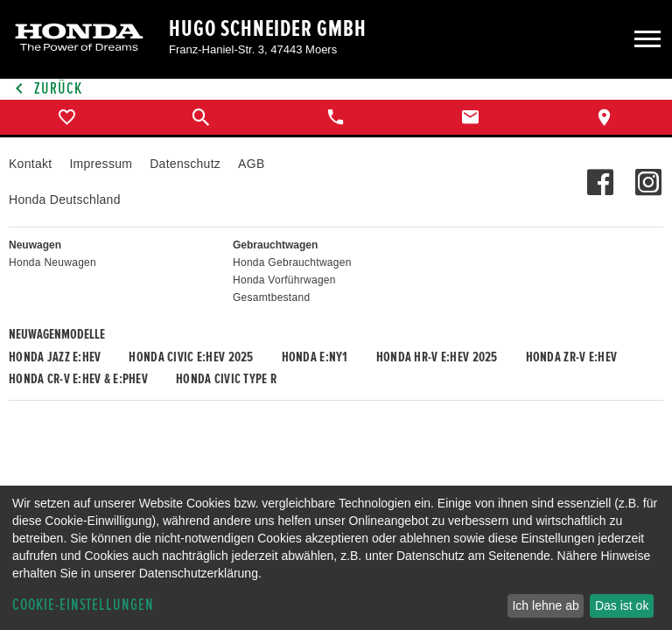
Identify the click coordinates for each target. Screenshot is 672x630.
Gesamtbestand (271, 297)
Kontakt (30, 164)
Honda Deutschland (65, 199)
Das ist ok (622, 605)
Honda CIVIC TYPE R (226, 379)
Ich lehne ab (545, 605)
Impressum (101, 164)
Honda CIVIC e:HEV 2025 (191, 357)
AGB (251, 164)
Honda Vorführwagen (284, 280)
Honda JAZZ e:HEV (55, 357)
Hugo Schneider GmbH (268, 29)
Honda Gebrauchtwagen (292, 262)
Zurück (45, 89)
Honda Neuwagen (52, 262)
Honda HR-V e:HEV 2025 (437, 357)
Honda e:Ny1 (315, 357)
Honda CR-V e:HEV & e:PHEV (78, 379)
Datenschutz (185, 164)
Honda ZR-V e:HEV (571, 357)
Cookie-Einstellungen (83, 605)
